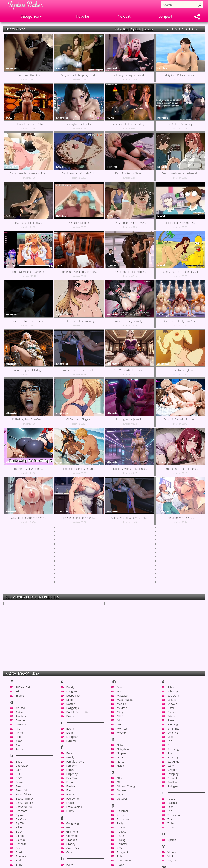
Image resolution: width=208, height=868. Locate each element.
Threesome (175, 696)
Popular (83, 16)
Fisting (70, 663)
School (172, 569)
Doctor (71, 585)
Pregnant (123, 733)
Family (70, 639)
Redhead (122, 766)
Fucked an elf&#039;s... (28, 75)
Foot (69, 672)
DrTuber (162, 68)
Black (19, 713)
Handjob (72, 750)
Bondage (21, 725)
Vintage (172, 733)
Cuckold (21, 841)
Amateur (21, 597)
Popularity (136, 29)
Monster (122, 610)
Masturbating (125, 581)
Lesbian (71, 849)
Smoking (173, 614)
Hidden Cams (75, 766)
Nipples (121, 634)
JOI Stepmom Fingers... (79, 419)
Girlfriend (72, 713)
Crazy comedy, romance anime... (28, 173)
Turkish (172, 709)
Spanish (172, 626)
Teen (171, 688)
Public (121, 738)
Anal (18, 610)
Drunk (70, 597)
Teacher (172, 684)
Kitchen (71, 824)
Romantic (123, 779)
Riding (121, 775)
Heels (70, 758)
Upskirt (172, 721)
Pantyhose (123, 700)
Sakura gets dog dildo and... (130, 75)
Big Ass (20, 696)
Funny (70, 692)
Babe (19, 643)
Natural (121, 626)
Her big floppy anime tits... (180, 223)
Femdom (72, 647)
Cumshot (21, 845)
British (20, 746)
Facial (70, 634)
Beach (19, 667)
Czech (19, 853)
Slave (171, 601)
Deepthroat (73, 577)
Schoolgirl (174, 573)
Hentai (70, 762)
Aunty (19, 630)
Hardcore (72, 754)
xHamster (12, 68)
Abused (20, 589)
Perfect (121, 713)
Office (120, 659)
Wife (170, 758)
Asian (19, 622)
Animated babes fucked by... (130, 124)
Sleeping (173, 606)
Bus (18, 762)
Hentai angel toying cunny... (130, 223)
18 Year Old (23, 569)
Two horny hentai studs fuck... (79, 173)
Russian (122, 787)
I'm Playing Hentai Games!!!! (28, 272)
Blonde (20, 717)
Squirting (173, 639)
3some (20, 577)
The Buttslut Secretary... (180, 124)
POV (120, 729)
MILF (120, 597)
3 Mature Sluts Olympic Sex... (180, 321)
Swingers (173, 667)
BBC (18, 655)
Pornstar (122, 725)
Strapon (172, 651)
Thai (170, 692)
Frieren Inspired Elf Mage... (28, 370)
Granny (71, 725)
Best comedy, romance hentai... (180, 173)
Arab (19, 618)
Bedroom (21, 692)
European (72, 618)
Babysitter (22, 647)
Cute (19, 849)
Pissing (121, 721)
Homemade (74, 770)
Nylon (120, 647)
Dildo (70, 581)
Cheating (21, 795)
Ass (18, 626)
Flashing (71, 667)
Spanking (173, 630)
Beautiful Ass (24, 676)
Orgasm (122, 672)
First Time (72, 659)
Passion (122, 709)
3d (17, 573)
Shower (172, 585)
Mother (121, 614)
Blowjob (21, 721)
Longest (165, 16)
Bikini (19, 709)
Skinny (172, 597)
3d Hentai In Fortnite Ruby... (28, 124)
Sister (171, 589)
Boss (19, 729)
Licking (71, 853)
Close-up (21, 816)
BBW (19, 659)
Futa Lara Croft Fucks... (28, 223)
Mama (121, 573)
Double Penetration (78, 593)
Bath (19, 651)
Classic (20, 808)
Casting (20, 783)
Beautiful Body (25, 680)
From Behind (74, 688)
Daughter (72, 573)
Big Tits (20, 705)
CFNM (19, 791)
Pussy (120, 746)
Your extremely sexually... (130, 321)
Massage (122, 577)
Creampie (22, 836)
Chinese (21, 799)
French (71, 684)
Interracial (73, 795)
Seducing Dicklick (79, 223)
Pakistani (122, 692)
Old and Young (126, 667)
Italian (70, 799)
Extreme (72, 622)
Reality (121, 762)
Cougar (20, 828)
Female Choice (75, 643)
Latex (70, 841)
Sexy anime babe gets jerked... (79, 75)
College (20, 820)
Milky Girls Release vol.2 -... (180, 75)
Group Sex (73, 729)
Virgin (171, 738)
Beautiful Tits (24, 688)
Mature (121, 585)
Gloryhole (72, 717)
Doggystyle (73, 589)
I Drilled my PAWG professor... (28, 419)
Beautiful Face (24, 684)
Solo (170, 618)
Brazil (19, 733)
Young (171, 770)
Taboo (171, 680)
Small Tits (173, 610)
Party (120, 705)
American (22, 606)
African (20, 593)
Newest (124, 16)
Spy (170, 634)
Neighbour (123, 630)
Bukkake (21, 758)
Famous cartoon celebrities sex (180, 272)
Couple (20, 832)
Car (18, 775)
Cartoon (21, 779)
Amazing (21, 601)
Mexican (122, 589)
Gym (69, 733)
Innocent (72, 791)
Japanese (72, 812)
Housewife (73, 775)
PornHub (112, 68)
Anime (20, 614)
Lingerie (71, 857)
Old (119, 663)
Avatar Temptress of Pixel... (79, 370)
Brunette (21, 754)
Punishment (124, 742)
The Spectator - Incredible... (130, 272)
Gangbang (73, 705)
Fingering (72, 655)
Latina (70, 845)
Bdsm (19, 663)
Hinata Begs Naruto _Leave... (180, 370)
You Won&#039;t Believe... (130, 370)
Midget (121, 593)
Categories (31, 16)
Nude (120, 639)
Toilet (171, 705)
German (71, 709)
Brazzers (21, 738)
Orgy (120, 676)
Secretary (173, 577)
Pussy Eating (124, 750)
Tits (170, 700)
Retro (120, 770)
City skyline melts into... (79, 124)
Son (170, 622)
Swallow (173, 663)
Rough (121, 783)
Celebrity (21, 787)
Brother (20, 750)
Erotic (70, 614)
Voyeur (172, 742)
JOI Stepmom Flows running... (79, 321)
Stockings (173, 643)
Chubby (20, 803)
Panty (120, 696)
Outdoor (122, 680)
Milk (119, 601)
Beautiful (21, 672)
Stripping (173, 655)
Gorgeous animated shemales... (79, 272)
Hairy (70, 746)
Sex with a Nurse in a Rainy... (28, 321)
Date (126, 29)
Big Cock (21, 700)
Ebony (70, 610)
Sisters (172, 593)
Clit (18, 812)
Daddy (70, 569)
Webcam (173, 754)
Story (171, 647)
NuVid (60, 68)
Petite (120, 717)
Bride (19, 742)
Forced (71, 676)
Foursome (73, 680)
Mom (120, 606)
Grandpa (72, 721)
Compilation (23, 824)
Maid (120, 569)
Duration (148, 29)
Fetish (70, 651)
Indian (70, 787)
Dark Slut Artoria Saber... (130, 173)
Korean (71, 828)
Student (172, 659)
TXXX (9, 118)
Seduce (172, 581)
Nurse (121, 643)
